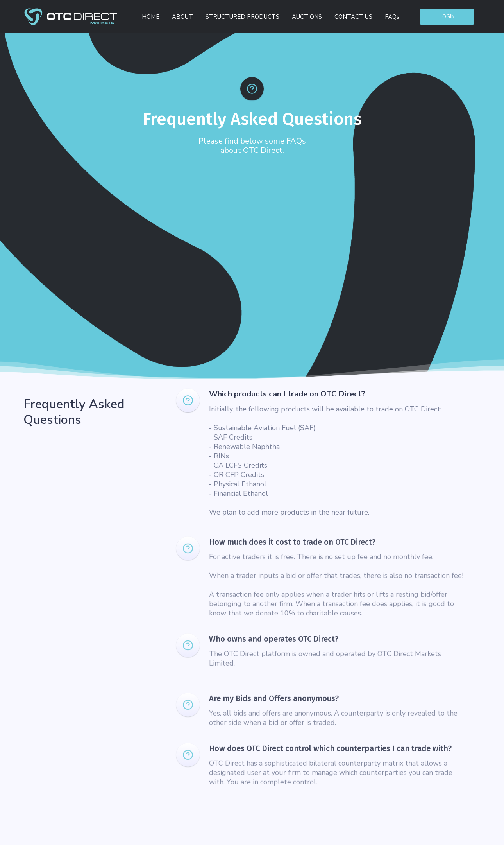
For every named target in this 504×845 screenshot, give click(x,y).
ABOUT (182, 17)
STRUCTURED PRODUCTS (242, 17)
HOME (151, 17)
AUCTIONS (307, 17)
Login (447, 17)
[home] (71, 17)
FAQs (392, 17)
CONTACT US (353, 17)
